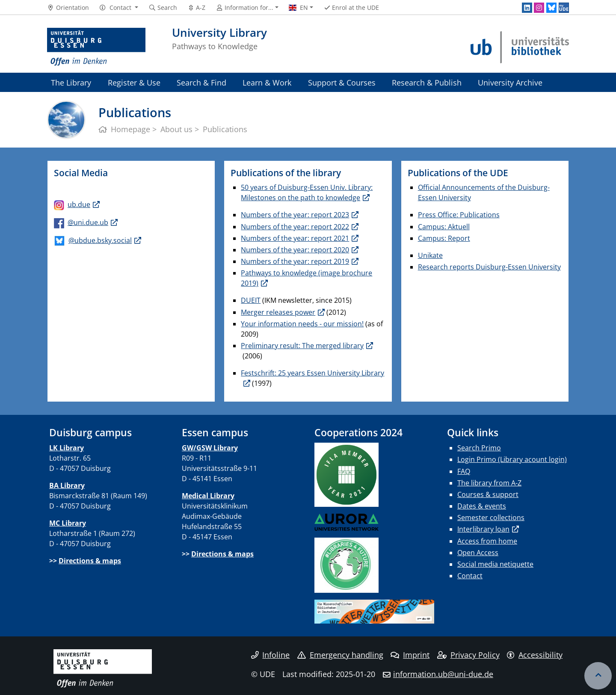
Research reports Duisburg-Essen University (489, 267)
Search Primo (479, 448)
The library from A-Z (489, 483)
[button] (119, 8)
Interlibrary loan (483, 529)
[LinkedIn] (527, 8)
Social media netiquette (495, 564)
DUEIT (251, 300)
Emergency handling (340, 655)
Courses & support (488, 494)
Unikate (430, 255)
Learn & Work (267, 82)
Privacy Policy (468, 655)
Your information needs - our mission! (302, 324)
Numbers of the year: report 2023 (295, 215)
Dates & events (482, 506)
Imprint (410, 655)
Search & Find (201, 82)
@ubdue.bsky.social (100, 240)
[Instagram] (539, 8)
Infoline (271, 655)
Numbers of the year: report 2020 (295, 250)
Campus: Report (444, 238)
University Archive (510, 82)
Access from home (487, 541)
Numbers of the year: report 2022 (295, 227)
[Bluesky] (551, 8)
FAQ (464, 471)
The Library (71, 82)
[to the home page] (96, 47)
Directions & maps (90, 561)
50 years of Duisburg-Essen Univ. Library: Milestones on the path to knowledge (307, 192)
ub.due (79, 204)
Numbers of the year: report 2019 (295, 261)
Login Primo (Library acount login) (512, 459)
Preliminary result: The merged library (302, 346)
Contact (470, 576)
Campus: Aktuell (444, 227)
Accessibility (535, 655)
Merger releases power (278, 312)
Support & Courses (342, 82)
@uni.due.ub (88, 222)
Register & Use (134, 82)
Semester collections (491, 518)
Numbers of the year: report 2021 (295, 238)
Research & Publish (427, 82)
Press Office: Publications (459, 215)
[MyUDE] (564, 8)
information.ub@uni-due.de (443, 674)
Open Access (478, 553)
